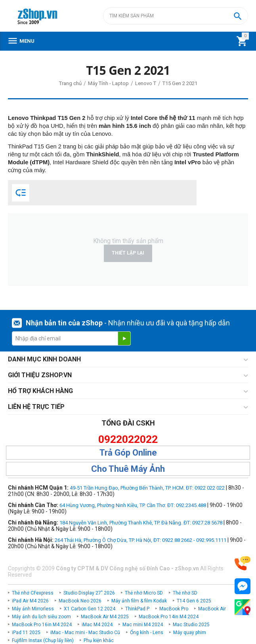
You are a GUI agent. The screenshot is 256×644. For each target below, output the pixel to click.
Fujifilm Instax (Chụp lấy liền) (43, 640)
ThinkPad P (137, 609)
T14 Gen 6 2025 (194, 601)
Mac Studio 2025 (191, 625)
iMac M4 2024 (97, 625)
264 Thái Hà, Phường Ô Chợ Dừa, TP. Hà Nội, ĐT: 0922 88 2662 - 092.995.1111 (140, 540)
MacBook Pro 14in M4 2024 (169, 617)
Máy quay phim (190, 633)
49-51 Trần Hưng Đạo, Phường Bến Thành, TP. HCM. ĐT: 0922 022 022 (147, 488)
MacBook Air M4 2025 (105, 617)
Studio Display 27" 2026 (89, 593)
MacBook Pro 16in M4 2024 (42, 625)
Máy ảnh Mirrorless (33, 609)
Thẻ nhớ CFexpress (33, 593)
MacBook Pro (174, 609)
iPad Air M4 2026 (30, 601)
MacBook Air (212, 609)
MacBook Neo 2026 (80, 601)
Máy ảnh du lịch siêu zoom (41, 617)
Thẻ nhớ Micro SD (144, 593)
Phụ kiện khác (99, 640)
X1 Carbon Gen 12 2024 (90, 609)
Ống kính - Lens (147, 633)
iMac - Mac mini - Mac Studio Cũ (85, 633)
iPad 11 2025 (26, 633)
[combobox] (176, 16)
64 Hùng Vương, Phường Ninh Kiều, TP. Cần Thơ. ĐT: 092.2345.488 (133, 505)
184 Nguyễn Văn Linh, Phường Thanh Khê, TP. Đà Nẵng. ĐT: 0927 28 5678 (141, 523)
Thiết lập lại (128, 253)
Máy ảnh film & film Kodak (139, 601)
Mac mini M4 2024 (143, 625)
